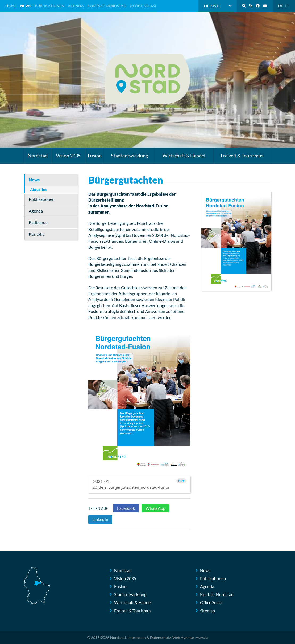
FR (287, 6)
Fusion (95, 156)
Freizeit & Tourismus (242, 156)
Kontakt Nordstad (107, 6)
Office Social (143, 6)
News (26, 6)
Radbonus (38, 222)
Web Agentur (183, 637)
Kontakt (36, 234)
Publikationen (50, 6)
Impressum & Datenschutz (149, 637)
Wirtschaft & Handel (184, 156)
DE (281, 6)
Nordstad (38, 156)
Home (11, 6)
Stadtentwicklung (129, 156)
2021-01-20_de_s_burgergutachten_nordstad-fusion (139, 484)
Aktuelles (38, 189)
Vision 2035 (68, 156)
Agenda (76, 6)
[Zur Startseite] (148, 79)
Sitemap (207, 611)
